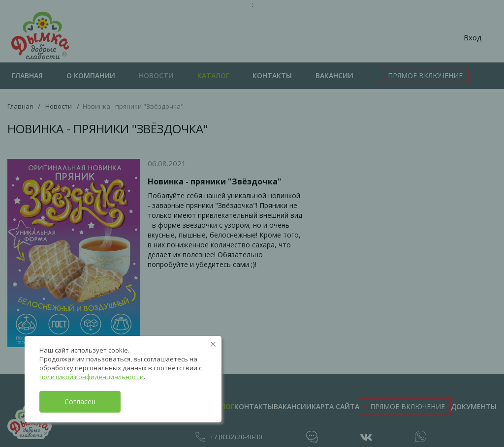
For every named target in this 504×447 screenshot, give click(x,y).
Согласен (80, 402)
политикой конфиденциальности (92, 377)
